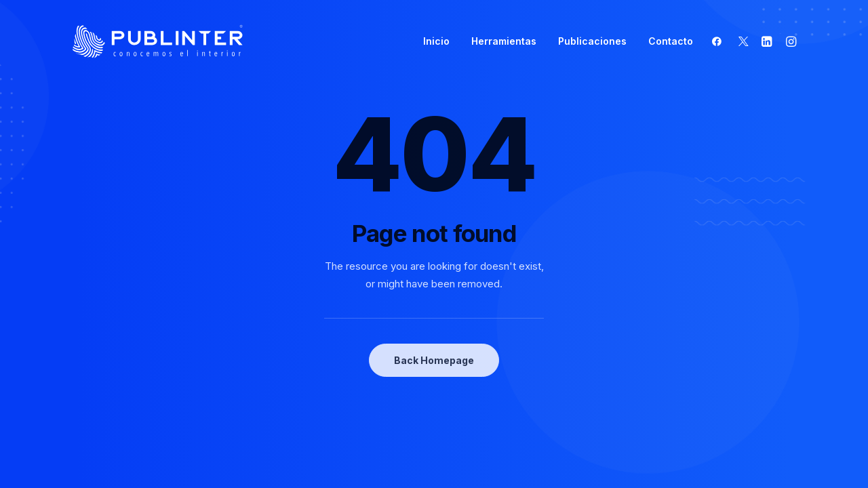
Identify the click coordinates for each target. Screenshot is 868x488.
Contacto (671, 41)
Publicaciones (592, 41)
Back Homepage (434, 360)
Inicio (436, 41)
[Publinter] (158, 41)
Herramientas (504, 41)
